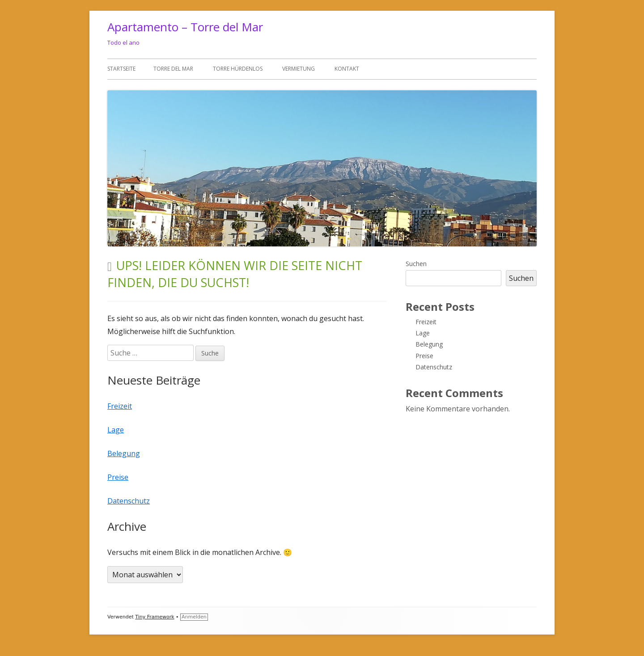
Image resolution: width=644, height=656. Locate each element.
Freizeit (120, 406)
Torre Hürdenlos (238, 69)
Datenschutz (129, 501)
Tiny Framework (155, 617)
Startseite (121, 69)
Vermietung (299, 69)
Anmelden (194, 617)
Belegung (124, 453)
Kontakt (347, 69)
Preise (118, 477)
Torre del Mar (173, 69)
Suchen (416, 264)
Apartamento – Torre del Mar (185, 27)
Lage (116, 430)
